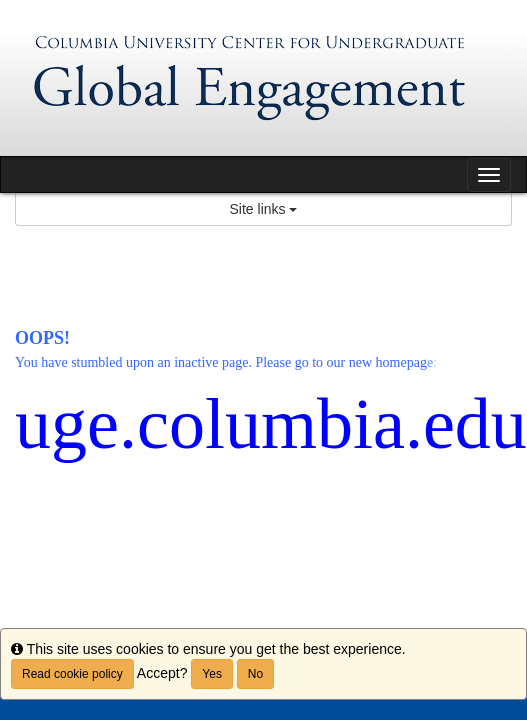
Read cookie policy (72, 674)
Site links (264, 209)
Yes (212, 674)
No (255, 674)
